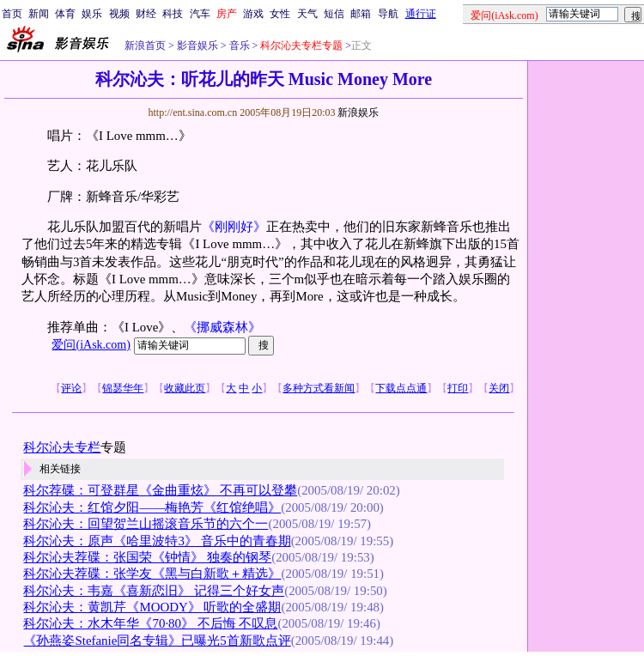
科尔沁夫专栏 (62, 447)
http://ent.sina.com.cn (194, 112)
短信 (334, 14)
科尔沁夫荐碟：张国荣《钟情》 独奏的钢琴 (147, 557)
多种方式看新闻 (319, 388)
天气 (307, 14)
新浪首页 (145, 46)
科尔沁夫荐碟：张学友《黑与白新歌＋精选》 (152, 574)
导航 (388, 14)
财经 (146, 14)
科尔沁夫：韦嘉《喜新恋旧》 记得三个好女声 (154, 591)
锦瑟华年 (123, 388)
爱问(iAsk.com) (91, 345)
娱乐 (92, 14)
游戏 (253, 14)
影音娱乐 (197, 46)
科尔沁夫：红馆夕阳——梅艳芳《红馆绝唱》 (152, 507)
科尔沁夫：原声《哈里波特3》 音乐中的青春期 (157, 541)
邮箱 (361, 14)
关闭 (499, 388)
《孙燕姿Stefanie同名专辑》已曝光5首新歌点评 (157, 641)
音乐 (238, 46)
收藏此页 (185, 388)
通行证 (421, 14)
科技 (173, 14)
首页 (12, 14)
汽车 (200, 14)
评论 (71, 388)
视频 (119, 14)
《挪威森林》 (222, 327)
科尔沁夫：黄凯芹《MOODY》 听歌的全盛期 (152, 607)
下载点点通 (401, 388)
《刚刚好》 (234, 227)
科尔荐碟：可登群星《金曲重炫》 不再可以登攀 (160, 490)
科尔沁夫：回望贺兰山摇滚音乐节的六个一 (146, 524)
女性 (280, 14)
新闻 (39, 14)
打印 (458, 388)
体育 (65, 14)
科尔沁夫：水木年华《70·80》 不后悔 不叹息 (150, 623)
